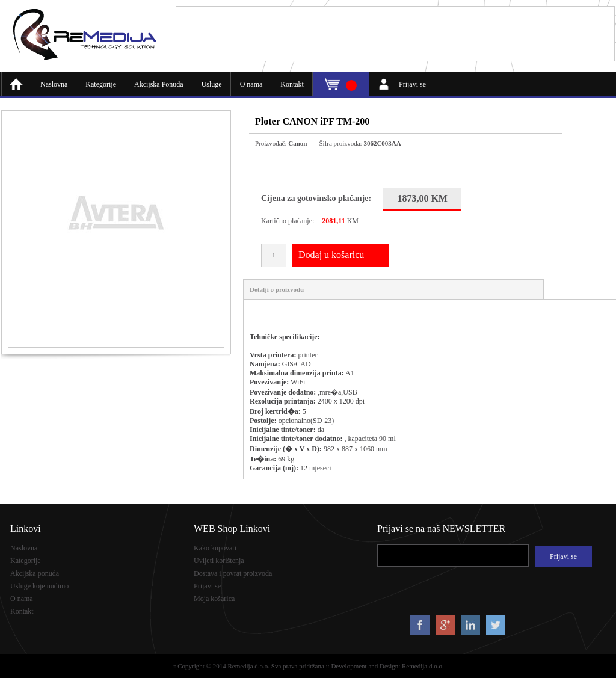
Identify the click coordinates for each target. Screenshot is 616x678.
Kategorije (101, 84)
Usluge (212, 84)
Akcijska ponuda (35, 573)
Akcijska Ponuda (159, 84)
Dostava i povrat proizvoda (233, 573)
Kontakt (292, 84)
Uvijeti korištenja (219, 561)
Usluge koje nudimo (39, 586)
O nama (251, 84)
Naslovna (54, 84)
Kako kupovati (215, 548)
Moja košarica (214, 599)
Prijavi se (412, 84)
